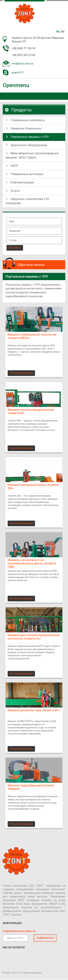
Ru (58, 32)
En (63, 32)
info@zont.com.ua (22, 64)
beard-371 (18, 73)
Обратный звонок (31, 265)
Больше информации (21, 373)
